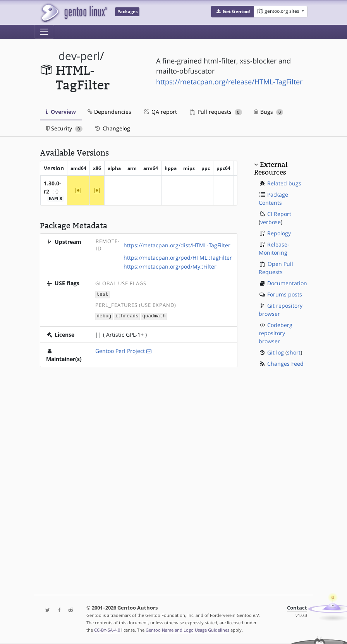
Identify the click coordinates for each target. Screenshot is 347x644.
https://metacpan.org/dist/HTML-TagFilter (177, 245)
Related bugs (284, 183)
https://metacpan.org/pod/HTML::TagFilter (178, 258)
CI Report (279, 214)
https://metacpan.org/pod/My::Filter (170, 266)
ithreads (127, 315)
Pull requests (216, 112)
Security (64, 128)
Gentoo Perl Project (120, 350)
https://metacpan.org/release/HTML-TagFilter (229, 82)
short (294, 352)
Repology (279, 233)
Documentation (287, 283)
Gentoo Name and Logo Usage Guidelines (187, 630)
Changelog (112, 128)
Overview (61, 112)
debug (104, 315)
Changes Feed (285, 364)
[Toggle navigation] (44, 32)
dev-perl (79, 56)
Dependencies (109, 112)
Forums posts (285, 294)
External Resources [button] (271, 168)
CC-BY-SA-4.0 (107, 630)
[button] (233, 12)
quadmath (154, 315)
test (103, 294)
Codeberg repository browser (276, 333)
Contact (297, 608)
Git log (276, 352)
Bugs (269, 112)
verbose (271, 222)
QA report (160, 112)
